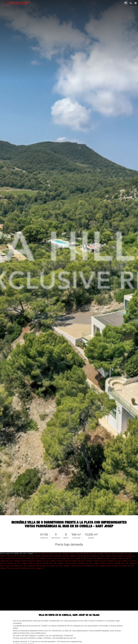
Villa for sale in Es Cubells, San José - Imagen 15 (112, 561)
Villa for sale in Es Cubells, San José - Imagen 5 (25, 556)
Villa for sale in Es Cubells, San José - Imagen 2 (52, 553)
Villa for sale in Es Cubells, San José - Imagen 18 (84, 563)
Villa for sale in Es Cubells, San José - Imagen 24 (26, 568)
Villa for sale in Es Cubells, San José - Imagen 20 (18, 566)
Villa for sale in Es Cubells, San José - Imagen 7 (95, 556)
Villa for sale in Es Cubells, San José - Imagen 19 (120, 563)
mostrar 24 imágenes (69, 509)
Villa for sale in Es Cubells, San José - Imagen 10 (65, 558)
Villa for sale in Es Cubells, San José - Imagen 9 (29, 558)
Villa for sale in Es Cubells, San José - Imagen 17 (48, 563)
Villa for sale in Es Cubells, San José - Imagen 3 (87, 553)
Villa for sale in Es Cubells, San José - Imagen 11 (101, 558)
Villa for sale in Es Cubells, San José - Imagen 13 (40, 561)
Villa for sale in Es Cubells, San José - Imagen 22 (90, 566)
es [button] (126, 3)
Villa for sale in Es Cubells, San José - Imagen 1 (69, 561)
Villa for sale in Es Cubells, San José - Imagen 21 (54, 566)
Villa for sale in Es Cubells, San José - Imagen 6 (60, 556)
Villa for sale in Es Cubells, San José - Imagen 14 (76, 561)
